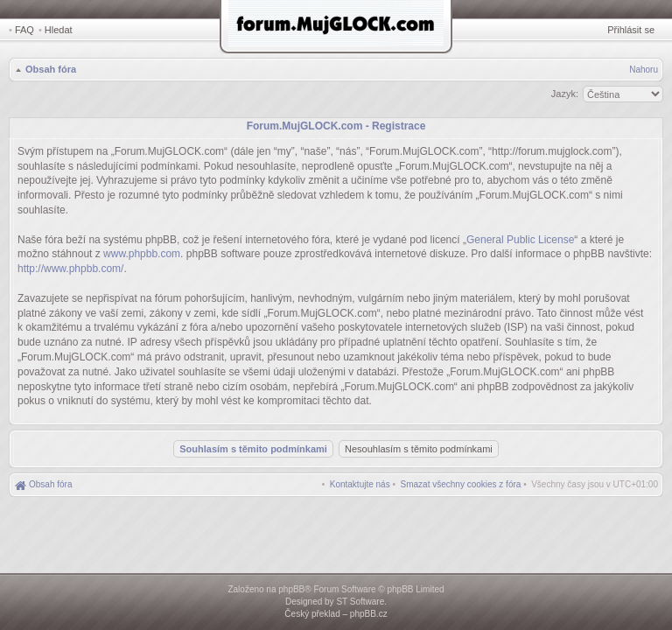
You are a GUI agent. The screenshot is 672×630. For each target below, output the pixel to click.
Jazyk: (565, 94)
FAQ (24, 30)
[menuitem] (461, 484)
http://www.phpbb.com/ (70, 269)
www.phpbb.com (142, 254)
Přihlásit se (631, 30)
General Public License (520, 240)
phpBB (291, 589)
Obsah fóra (51, 69)
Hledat (59, 30)
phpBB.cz (369, 614)
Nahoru (644, 70)
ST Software (360, 602)
